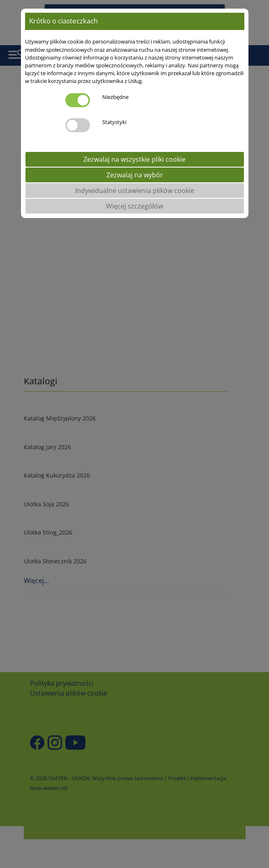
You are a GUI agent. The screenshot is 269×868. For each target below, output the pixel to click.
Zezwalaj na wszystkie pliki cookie (134, 159)
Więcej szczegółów (134, 206)
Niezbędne (115, 97)
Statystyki (114, 122)
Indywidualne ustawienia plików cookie (135, 191)
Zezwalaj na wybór (135, 175)
